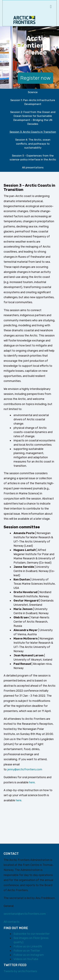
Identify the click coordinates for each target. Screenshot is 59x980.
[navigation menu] (51, 7)
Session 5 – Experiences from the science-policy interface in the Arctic (33, 158)
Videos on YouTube (26, 959)
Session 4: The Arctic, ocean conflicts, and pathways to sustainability (33, 144)
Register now (35, 78)
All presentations (33, 167)
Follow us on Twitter (27, 951)
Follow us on (22, 946)
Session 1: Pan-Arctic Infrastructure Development (33, 102)
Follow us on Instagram (29, 955)
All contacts (11, 922)
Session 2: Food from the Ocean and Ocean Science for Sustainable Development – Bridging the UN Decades (33, 118)
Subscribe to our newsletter (32, 934)
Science (33, 92)
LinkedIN (36, 946)
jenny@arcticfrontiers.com (25, 769)
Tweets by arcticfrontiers (20, 971)
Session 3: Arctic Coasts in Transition (33, 132)
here (32, 782)
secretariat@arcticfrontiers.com (25, 914)
